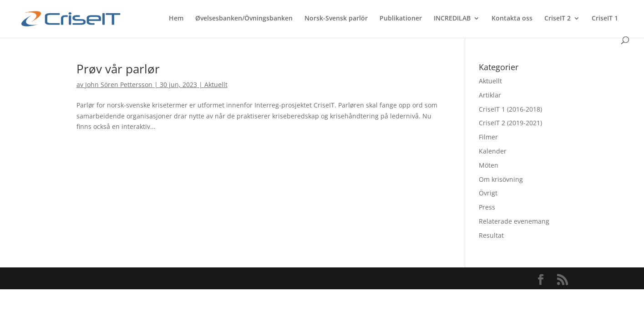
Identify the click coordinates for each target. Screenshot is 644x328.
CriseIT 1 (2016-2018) (510, 109)
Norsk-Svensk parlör (336, 19)
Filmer (488, 137)
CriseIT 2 (558, 19)
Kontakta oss (512, 19)
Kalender (493, 151)
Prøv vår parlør (118, 69)
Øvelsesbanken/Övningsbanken (244, 19)
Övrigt (488, 193)
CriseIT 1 (605, 19)
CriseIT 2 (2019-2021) (510, 123)
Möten (489, 165)
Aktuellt (216, 85)
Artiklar (490, 95)
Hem (176, 19)
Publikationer (401, 19)
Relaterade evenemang (514, 221)
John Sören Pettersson (119, 85)
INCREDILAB (452, 19)
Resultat (491, 235)
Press (487, 207)
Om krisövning (501, 179)
